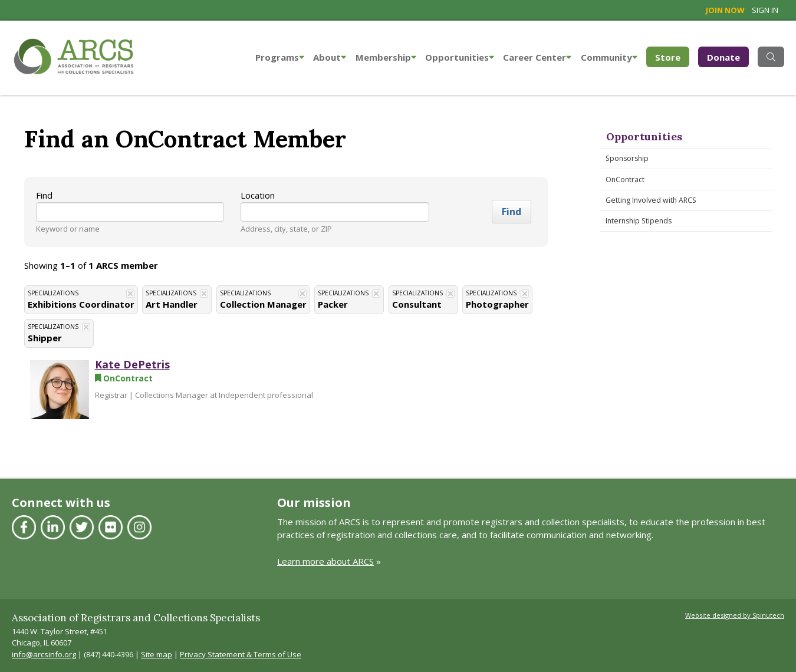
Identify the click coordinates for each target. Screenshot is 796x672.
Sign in (765, 10)
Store (672, 56)
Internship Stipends (639, 221)
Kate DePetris (132, 364)
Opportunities (460, 57)
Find (44, 195)
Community (609, 57)
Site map (157, 654)
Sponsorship (627, 158)
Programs (280, 57)
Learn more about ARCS (325, 561)
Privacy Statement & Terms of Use (241, 654)
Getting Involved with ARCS (651, 200)
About (330, 57)
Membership (386, 57)
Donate (723, 57)
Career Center (537, 57)
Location (258, 195)
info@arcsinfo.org (44, 654)
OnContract (625, 179)
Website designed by (735, 615)
